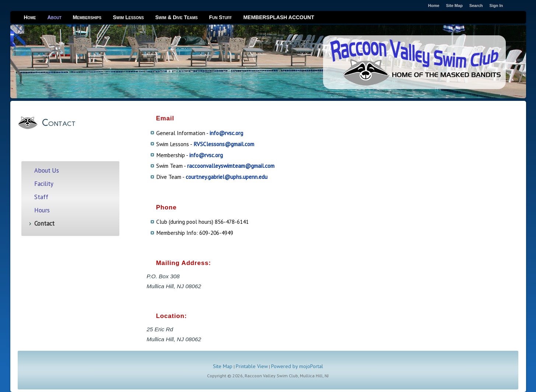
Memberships (87, 17)
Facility (44, 184)
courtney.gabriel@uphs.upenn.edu (227, 177)
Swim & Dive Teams (176, 17)
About (54, 17)
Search (476, 6)
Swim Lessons (128, 17)
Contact (44, 224)
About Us (47, 171)
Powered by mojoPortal (297, 366)
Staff (41, 197)
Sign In (496, 6)
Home (30, 17)
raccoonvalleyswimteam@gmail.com (231, 166)
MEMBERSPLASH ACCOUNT (278, 17)
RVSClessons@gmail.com (224, 144)
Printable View (252, 366)
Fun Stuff (220, 17)
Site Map (223, 366)
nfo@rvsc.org (207, 155)
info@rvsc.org (226, 133)
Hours (42, 210)
